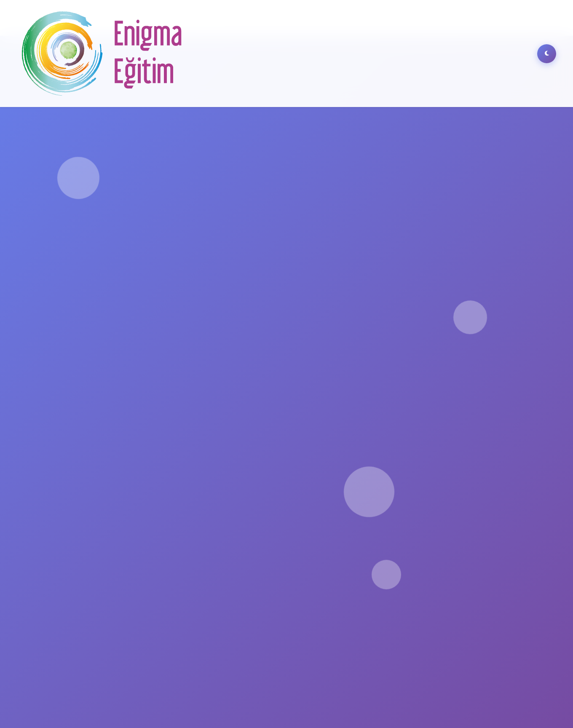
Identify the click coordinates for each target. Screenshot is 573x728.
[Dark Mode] (547, 54)
